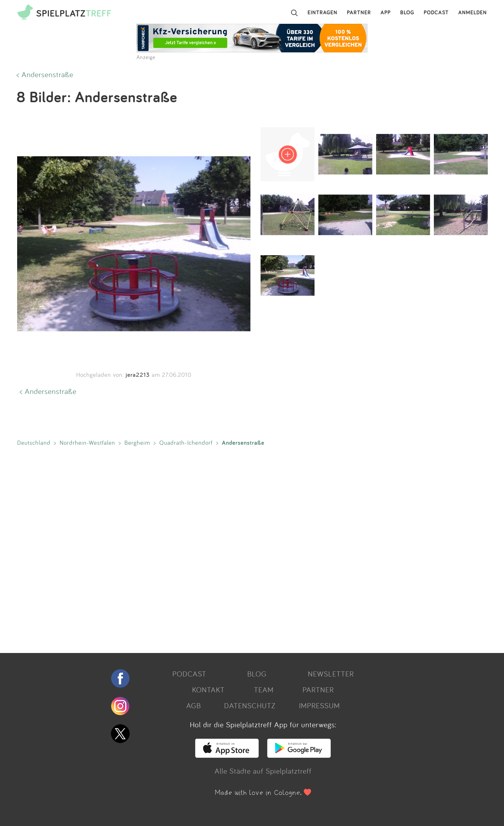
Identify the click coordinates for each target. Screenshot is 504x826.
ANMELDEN (473, 13)
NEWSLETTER (331, 674)
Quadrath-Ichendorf (186, 443)
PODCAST (436, 13)
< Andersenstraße (45, 74)
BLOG (407, 13)
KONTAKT (208, 689)
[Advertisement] (204, 548)
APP (386, 13)
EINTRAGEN (322, 13)
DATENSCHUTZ (250, 705)
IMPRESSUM (319, 705)
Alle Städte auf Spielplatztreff (263, 771)
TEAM (264, 689)
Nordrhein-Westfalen (87, 443)
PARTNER (359, 13)
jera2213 (138, 375)
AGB (194, 705)
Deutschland (34, 443)
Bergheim (137, 443)
